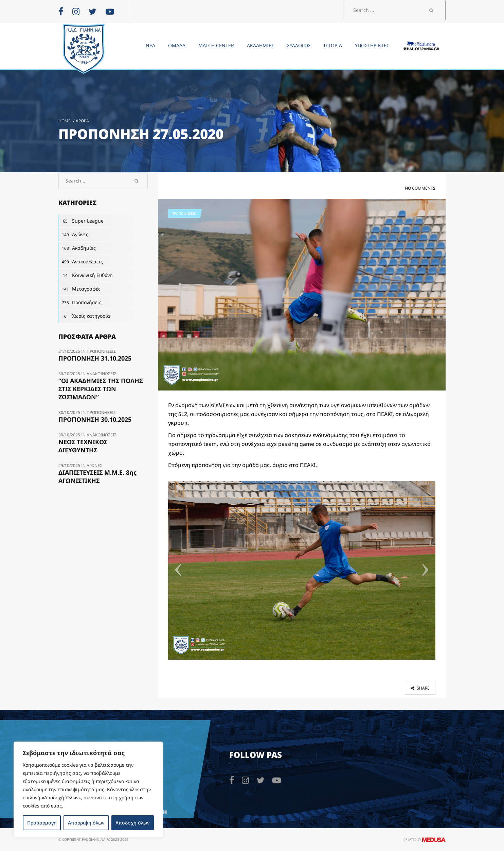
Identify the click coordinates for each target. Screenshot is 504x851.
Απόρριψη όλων (86, 823)
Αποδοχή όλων (132, 823)
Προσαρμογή (42, 823)
